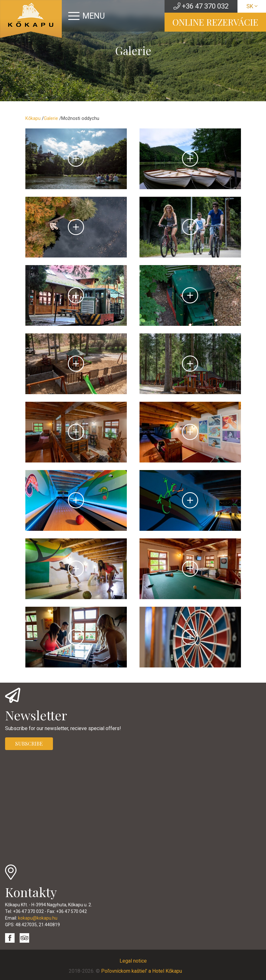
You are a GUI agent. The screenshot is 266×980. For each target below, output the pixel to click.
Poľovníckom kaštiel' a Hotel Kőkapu (142, 971)
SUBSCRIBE (29, 744)
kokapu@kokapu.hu (38, 918)
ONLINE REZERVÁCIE (215, 22)
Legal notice (133, 961)
